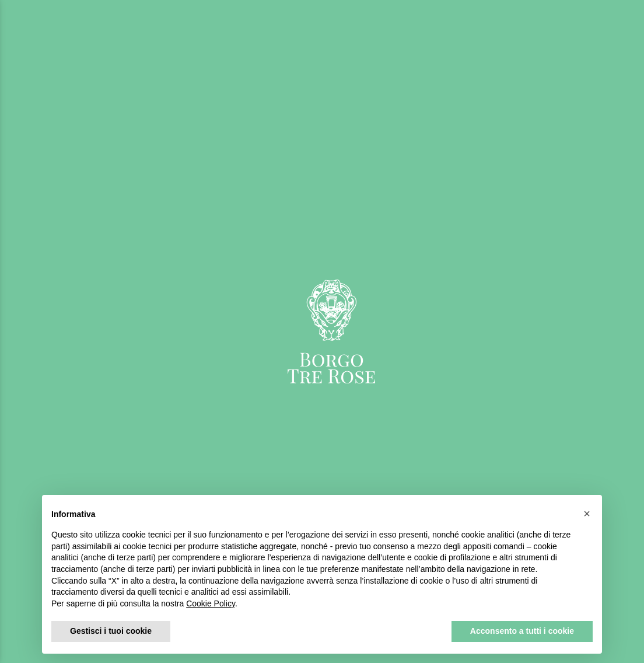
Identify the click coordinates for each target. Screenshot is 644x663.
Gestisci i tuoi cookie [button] (111, 631)
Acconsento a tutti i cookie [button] (522, 631)
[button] (587, 514)
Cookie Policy (211, 603)
